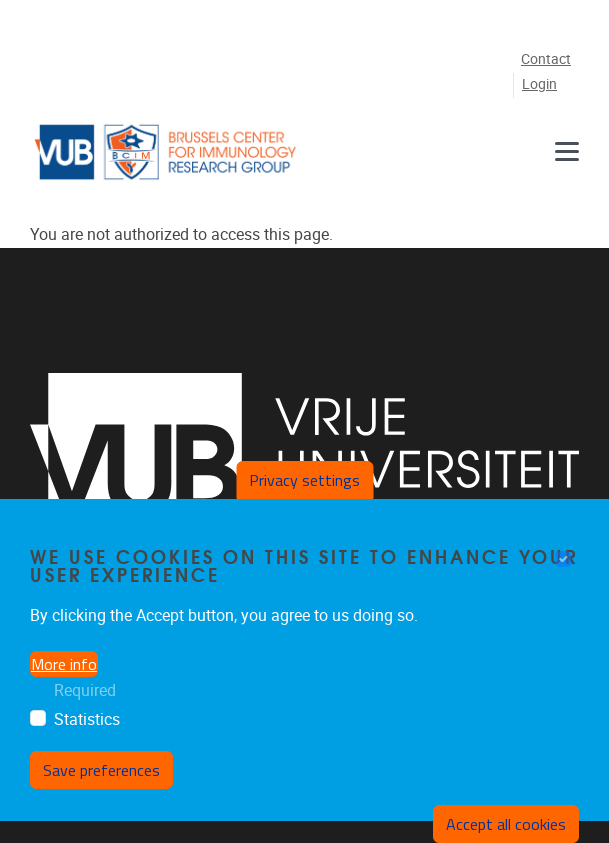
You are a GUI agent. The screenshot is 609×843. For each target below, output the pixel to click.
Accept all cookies (506, 824)
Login (539, 84)
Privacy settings (304, 480)
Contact (546, 59)
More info (64, 664)
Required (85, 690)
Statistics (87, 719)
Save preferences (101, 770)
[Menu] (567, 152)
